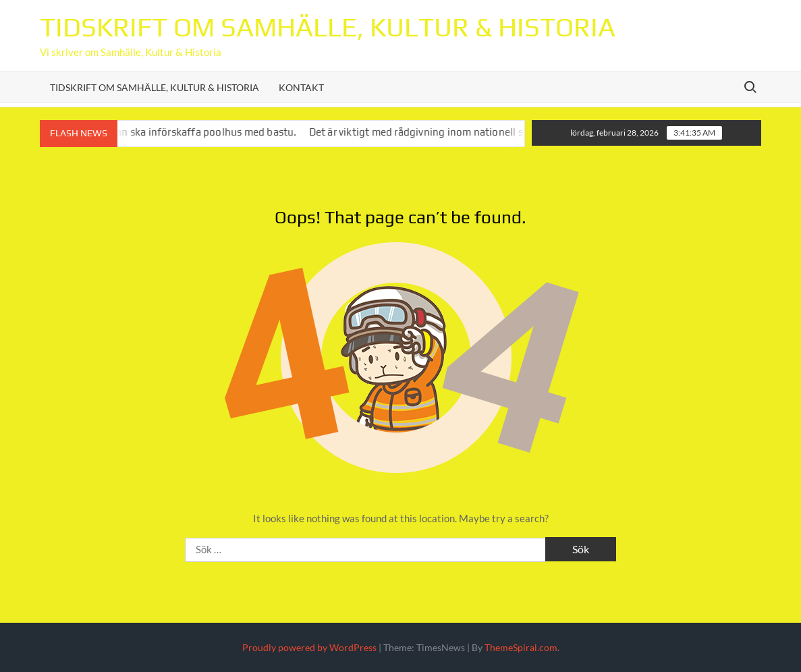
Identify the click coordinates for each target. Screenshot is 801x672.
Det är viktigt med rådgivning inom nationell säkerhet (448, 132)
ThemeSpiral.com (521, 647)
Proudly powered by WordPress (309, 647)
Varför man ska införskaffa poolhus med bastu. (200, 132)
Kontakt (301, 87)
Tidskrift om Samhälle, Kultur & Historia (328, 27)
